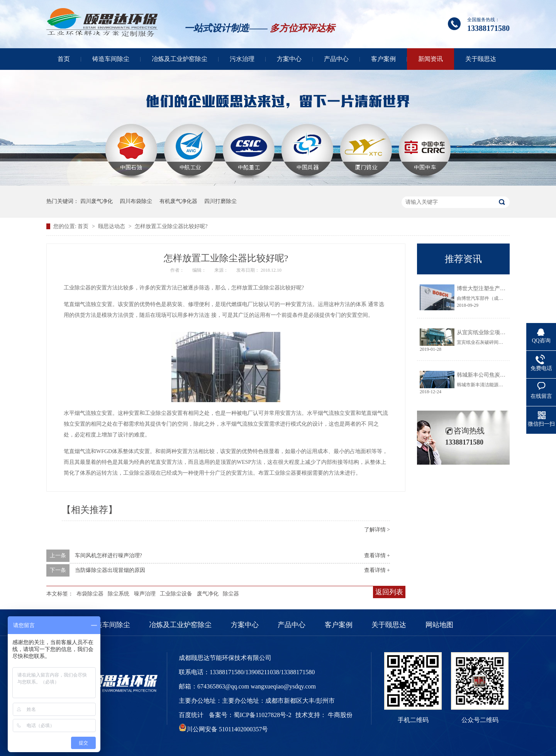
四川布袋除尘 (136, 201)
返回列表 (389, 592)
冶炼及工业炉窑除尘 (180, 59)
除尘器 (231, 594)
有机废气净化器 (178, 201)
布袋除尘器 (90, 594)
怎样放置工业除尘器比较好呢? (171, 226)
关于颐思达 (481, 59)
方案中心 (289, 59)
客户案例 (383, 59)
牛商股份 (340, 715)
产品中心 (336, 59)
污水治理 (242, 59)
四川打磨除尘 (220, 201)
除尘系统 (119, 594)
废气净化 (208, 594)
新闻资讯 (431, 59)
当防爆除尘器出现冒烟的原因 (110, 570)
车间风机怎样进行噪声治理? (108, 556)
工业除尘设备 (176, 594)
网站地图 (439, 625)
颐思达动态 (112, 226)
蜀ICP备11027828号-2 (263, 715)
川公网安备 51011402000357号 (223, 729)
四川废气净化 (97, 201)
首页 (64, 59)
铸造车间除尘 (111, 59)
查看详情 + (377, 556)
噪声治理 (145, 594)
